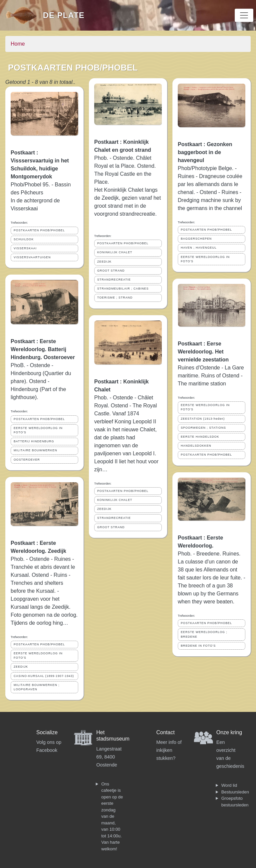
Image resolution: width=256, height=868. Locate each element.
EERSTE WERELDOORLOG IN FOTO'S (38, 430)
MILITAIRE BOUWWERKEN (35, 450)
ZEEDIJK (21, 667)
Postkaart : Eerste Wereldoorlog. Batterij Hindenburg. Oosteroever (43, 349)
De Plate (64, 15)
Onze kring (229, 732)
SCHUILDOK (24, 239)
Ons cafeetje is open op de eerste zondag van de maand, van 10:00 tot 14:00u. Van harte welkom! (112, 816)
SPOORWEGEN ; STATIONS (203, 428)
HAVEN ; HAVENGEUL (199, 248)
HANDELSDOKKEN (196, 446)
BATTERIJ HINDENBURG (34, 441)
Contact (166, 732)
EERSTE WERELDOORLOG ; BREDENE (204, 634)
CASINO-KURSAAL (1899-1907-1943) (44, 676)
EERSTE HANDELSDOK (200, 437)
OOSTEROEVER (27, 460)
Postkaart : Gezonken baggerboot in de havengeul (205, 152)
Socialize (47, 732)
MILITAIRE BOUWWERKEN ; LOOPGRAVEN (37, 687)
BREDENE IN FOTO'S (198, 646)
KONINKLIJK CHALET (115, 252)
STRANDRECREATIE (114, 280)
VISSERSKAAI (25, 248)
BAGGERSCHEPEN (196, 239)
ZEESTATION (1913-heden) (203, 419)
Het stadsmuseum (113, 736)
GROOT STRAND (111, 271)
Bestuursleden (235, 792)
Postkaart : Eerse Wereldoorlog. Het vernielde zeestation (203, 352)
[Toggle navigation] (244, 15)
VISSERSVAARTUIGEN (32, 257)
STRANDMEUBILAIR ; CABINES (123, 289)
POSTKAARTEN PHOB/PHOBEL (39, 230)
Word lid (229, 785)
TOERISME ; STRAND (115, 298)
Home (18, 44)
